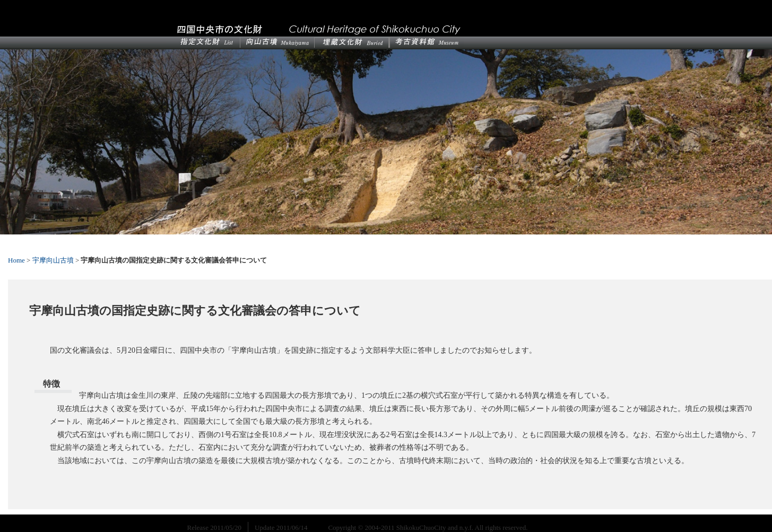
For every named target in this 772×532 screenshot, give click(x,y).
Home (16, 260)
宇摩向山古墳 (53, 260)
